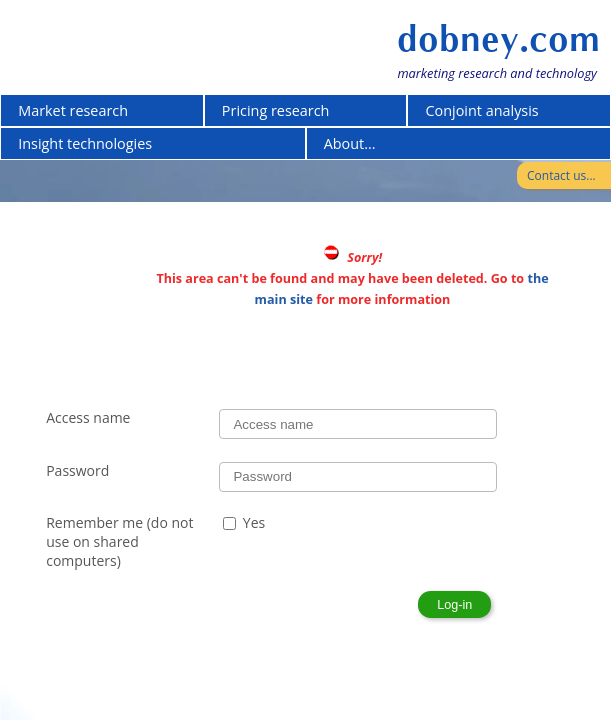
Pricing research (276, 110)
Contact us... (561, 175)
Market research (73, 110)
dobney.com (498, 39)
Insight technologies (85, 143)
